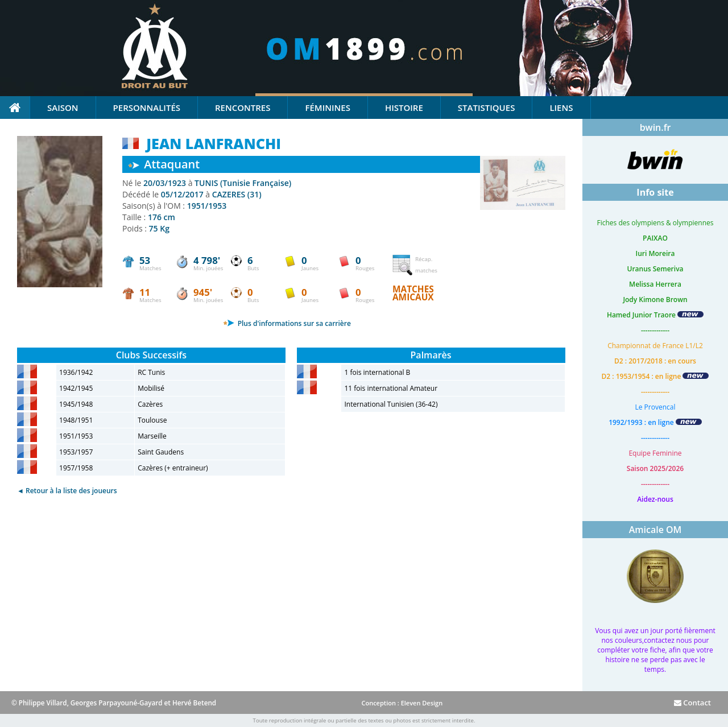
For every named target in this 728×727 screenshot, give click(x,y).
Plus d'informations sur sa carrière (287, 323)
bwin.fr (655, 127)
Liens (561, 108)
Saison (63, 108)
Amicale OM (655, 530)
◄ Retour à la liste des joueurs (67, 491)
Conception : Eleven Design (402, 703)
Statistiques (487, 108)
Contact (692, 703)
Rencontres (243, 108)
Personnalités (147, 108)
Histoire (404, 108)
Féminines (327, 108)
